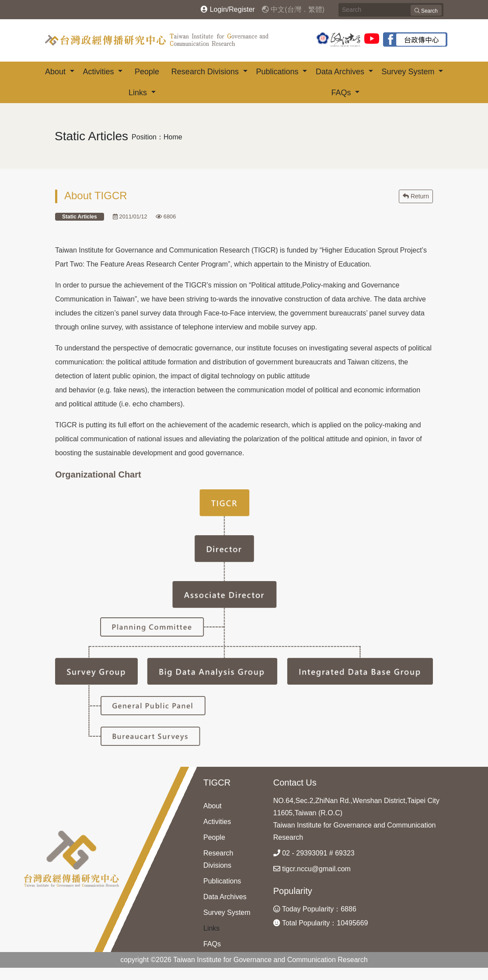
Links (139, 93)
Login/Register (228, 9)
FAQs (342, 93)
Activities (99, 72)
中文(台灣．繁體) (293, 9)
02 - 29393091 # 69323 (314, 853)
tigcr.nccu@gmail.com (312, 869)
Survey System (409, 72)
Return (416, 196)
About (56, 72)
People (147, 72)
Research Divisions (206, 72)
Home (173, 137)
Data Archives (341, 72)
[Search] (391, 10)
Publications (278, 72)
